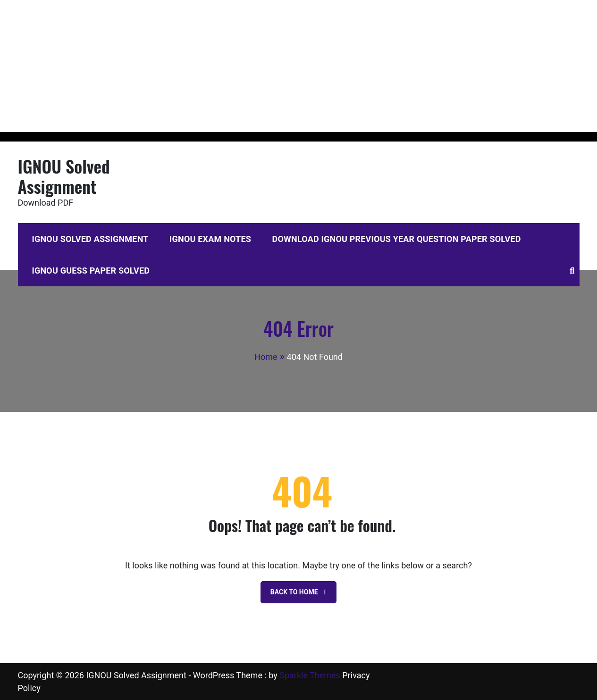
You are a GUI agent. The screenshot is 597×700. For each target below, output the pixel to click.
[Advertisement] (283, 66)
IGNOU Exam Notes (210, 239)
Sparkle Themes (310, 675)
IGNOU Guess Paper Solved (91, 271)
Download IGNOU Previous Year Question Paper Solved (397, 239)
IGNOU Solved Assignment (64, 176)
